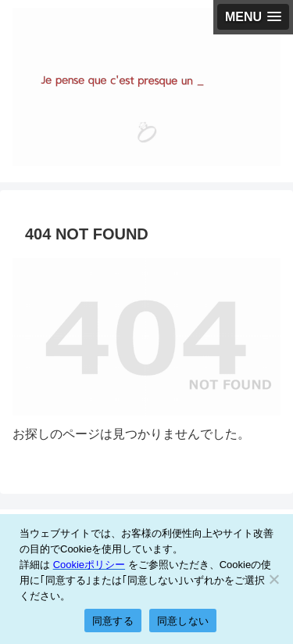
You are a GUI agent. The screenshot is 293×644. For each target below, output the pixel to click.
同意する (113, 621)
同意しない (183, 621)
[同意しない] (273, 579)
